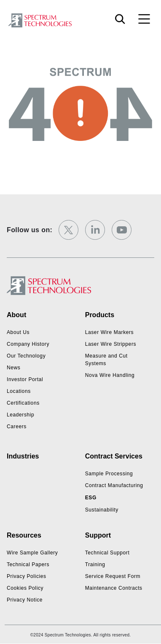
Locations (19, 391)
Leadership (20, 415)
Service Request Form (113, 576)
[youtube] (122, 230)
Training (95, 564)
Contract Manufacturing (114, 485)
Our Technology (26, 356)
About (16, 315)
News (13, 368)
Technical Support (107, 553)
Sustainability (102, 510)
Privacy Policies (27, 576)
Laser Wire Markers (109, 332)
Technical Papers (28, 564)
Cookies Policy (25, 588)
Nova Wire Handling (110, 375)
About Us (18, 332)
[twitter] (68, 230)
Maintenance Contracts (114, 588)
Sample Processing (109, 474)
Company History (28, 344)
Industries (23, 456)
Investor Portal (25, 379)
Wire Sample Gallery (32, 553)
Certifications (23, 403)
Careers (17, 427)
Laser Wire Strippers (111, 344)
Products (100, 315)
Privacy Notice (25, 600)
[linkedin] (95, 230)
